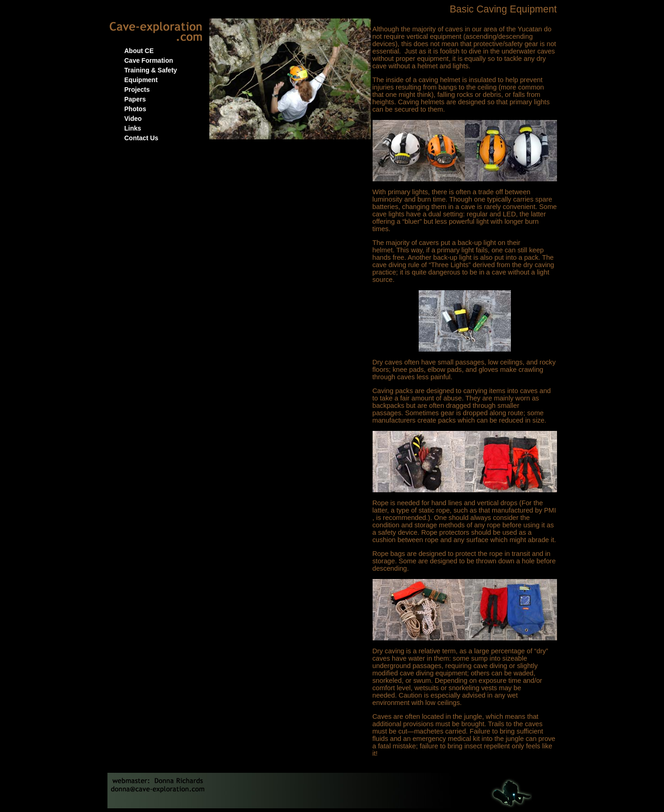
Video (133, 119)
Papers (135, 99)
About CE (139, 51)
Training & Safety (151, 70)
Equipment (141, 80)
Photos (135, 109)
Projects (137, 90)
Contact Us (142, 138)
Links (133, 128)
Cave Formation (149, 60)
